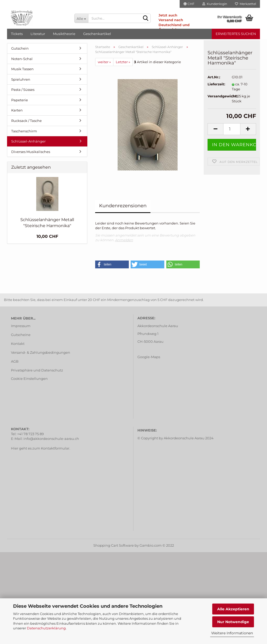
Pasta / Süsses (23, 90)
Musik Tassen (22, 69)
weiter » (104, 62)
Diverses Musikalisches (31, 152)
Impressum (21, 326)
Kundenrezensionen (123, 206)
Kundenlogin (215, 4)
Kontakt (18, 344)
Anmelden (124, 240)
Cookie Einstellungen (29, 379)
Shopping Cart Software (114, 545)
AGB (15, 361)
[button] (112, 264)
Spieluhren (21, 79)
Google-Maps (149, 357)
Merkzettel (245, 4)
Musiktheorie (64, 34)
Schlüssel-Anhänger (28, 141)
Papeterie (20, 100)
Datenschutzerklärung (46, 628)
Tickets (17, 34)
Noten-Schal (22, 59)
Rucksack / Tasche (26, 121)
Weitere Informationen (232, 633)
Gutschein (20, 48)
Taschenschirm (24, 131)
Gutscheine (21, 335)
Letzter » (123, 62)
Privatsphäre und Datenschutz (37, 370)
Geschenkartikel (97, 34)
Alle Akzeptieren (233, 609)
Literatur (38, 34)
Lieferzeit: (216, 87)
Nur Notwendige (233, 622)
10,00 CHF (47, 236)
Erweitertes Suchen (236, 34)
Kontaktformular (55, 448)
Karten (17, 110)
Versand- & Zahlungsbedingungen (41, 352)
